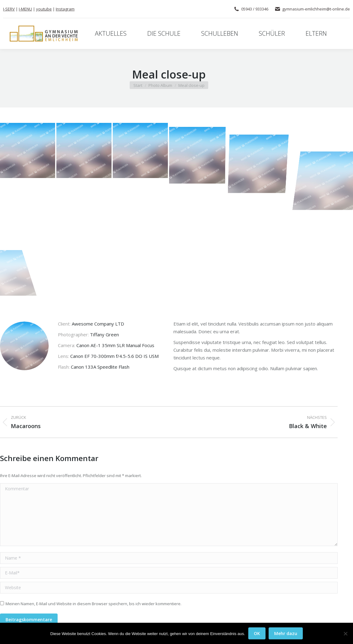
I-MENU (25, 9)
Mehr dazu (286, 633)
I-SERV (9, 9)
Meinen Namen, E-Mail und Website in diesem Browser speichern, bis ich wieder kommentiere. (93, 604)
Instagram (65, 9)
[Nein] (345, 634)
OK (257, 633)
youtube (44, 9)
